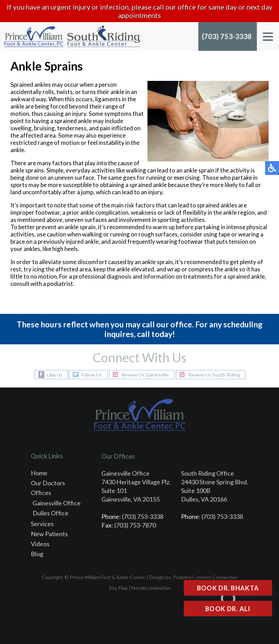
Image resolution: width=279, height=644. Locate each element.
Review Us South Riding (214, 375)
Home (39, 473)
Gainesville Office (57, 503)
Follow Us (92, 375)
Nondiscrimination (151, 588)
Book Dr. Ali (228, 609)
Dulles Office (51, 513)
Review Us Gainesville (145, 375)
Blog (37, 554)
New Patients (49, 534)
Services (42, 524)
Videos (40, 544)
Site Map (118, 588)
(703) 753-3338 (227, 36)
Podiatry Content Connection (205, 577)
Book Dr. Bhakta (228, 588)
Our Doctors (48, 483)
